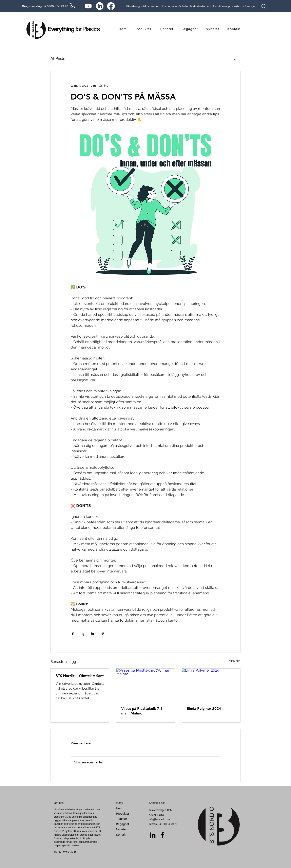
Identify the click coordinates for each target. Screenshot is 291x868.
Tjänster (121, 819)
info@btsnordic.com (160, 819)
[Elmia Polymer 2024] (211, 685)
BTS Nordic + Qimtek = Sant (80, 676)
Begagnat (122, 824)
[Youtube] (88, 6)
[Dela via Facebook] (73, 634)
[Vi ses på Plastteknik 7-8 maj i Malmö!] (146, 685)
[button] (235, 59)
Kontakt (121, 835)
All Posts (58, 58)
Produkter (123, 813)
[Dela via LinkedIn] (92, 634)
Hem (119, 808)
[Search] (264, 6)
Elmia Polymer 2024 (204, 708)
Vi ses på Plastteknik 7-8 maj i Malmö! (142, 711)
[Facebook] (111, 6)
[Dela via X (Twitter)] (83, 634)
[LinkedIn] (100, 6)
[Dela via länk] (102, 634)
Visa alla (235, 661)
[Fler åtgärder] (218, 86)
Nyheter (121, 829)
